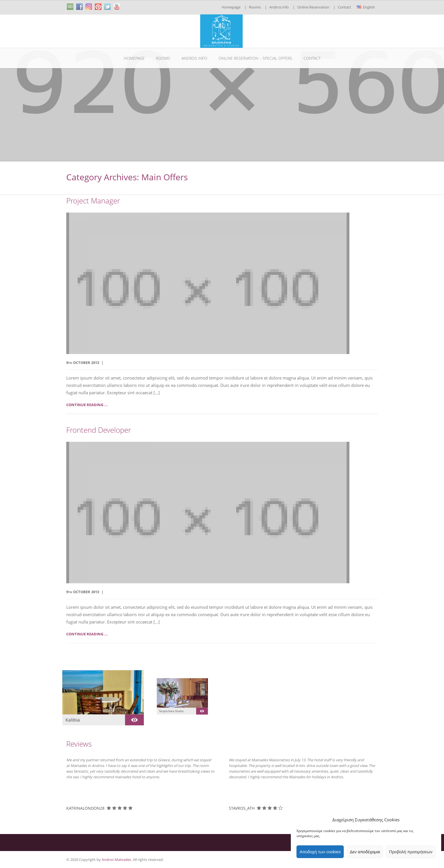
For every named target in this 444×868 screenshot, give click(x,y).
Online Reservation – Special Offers (255, 58)
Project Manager (93, 201)
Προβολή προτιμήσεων (411, 852)
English (366, 7)
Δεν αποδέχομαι (365, 852)
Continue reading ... (87, 405)
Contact (344, 7)
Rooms (255, 7)
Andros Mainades (116, 860)
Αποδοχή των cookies (320, 852)
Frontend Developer (99, 430)
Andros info (279, 7)
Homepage (231, 7)
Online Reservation (313, 7)
